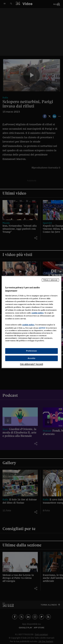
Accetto (32, 358)
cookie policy (37, 313)
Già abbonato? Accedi (32, 364)
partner (42, 328)
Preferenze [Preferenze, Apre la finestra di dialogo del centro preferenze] (32, 351)
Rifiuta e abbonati (50, 280)
